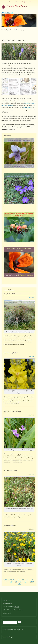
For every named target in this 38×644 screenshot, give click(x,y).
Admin (9, 613)
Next (12, 13)
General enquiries (7, 603)
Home (10, 2)
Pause (9, 13)
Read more (31, 297)
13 (7, 582)
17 (25, 582)
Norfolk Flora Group (17, 6)
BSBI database (28, 108)
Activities (17, 2)
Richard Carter (18, 610)
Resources (33, 2)
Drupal (11, 637)
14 (11, 582)
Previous (4, 13)
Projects (25, 2)
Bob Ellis (17, 607)
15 (16, 582)
